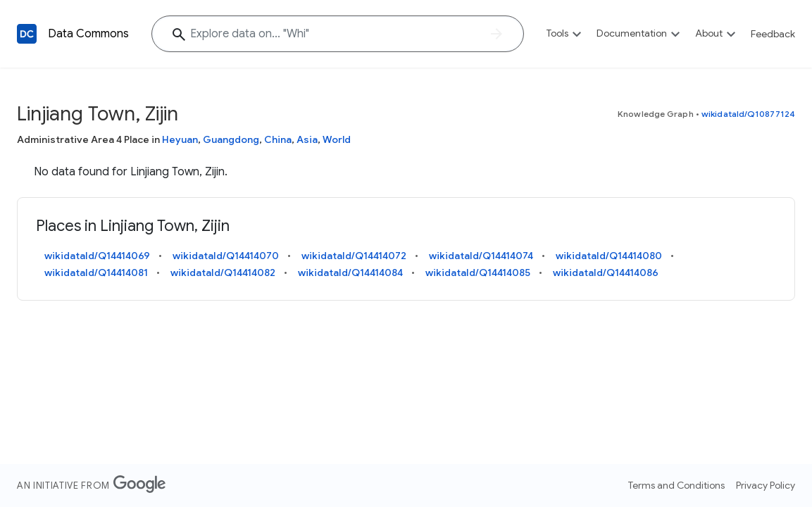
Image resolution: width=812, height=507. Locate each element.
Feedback (773, 34)
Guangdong (231, 139)
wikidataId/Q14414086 (606, 273)
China (278, 139)
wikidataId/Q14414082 (223, 273)
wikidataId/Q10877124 (748, 114)
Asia (307, 139)
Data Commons (88, 34)
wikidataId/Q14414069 (97, 256)
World (337, 139)
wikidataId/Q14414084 (350, 273)
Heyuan (180, 139)
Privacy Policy (766, 485)
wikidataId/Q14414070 (226, 256)
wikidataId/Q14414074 (481, 256)
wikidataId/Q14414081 (96, 273)
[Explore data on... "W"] (338, 34)
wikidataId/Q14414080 (609, 256)
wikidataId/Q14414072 (354, 256)
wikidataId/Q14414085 (478, 273)
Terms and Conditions (676, 485)
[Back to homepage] (27, 34)
